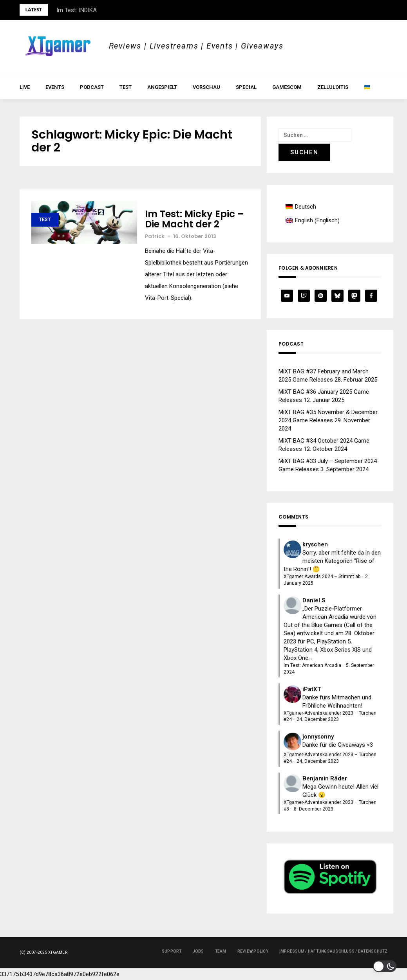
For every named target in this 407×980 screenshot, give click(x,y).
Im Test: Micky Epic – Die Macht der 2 (194, 219)
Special (246, 87)
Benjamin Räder (325, 778)
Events (55, 87)
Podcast (92, 87)
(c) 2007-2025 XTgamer (43, 952)
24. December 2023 (318, 719)
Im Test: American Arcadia (312, 665)
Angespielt (162, 87)
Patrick (155, 236)
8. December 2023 (314, 809)
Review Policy (253, 951)
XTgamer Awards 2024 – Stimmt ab (322, 576)
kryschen (315, 544)
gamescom (287, 87)
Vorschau (206, 87)
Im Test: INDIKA (77, 10)
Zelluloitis (333, 87)
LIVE (25, 87)
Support (172, 951)
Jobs (198, 951)
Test (126, 87)
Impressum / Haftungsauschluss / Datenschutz (334, 951)
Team (221, 951)
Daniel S (314, 600)
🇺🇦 (367, 87)
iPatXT (312, 689)
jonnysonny (318, 737)
